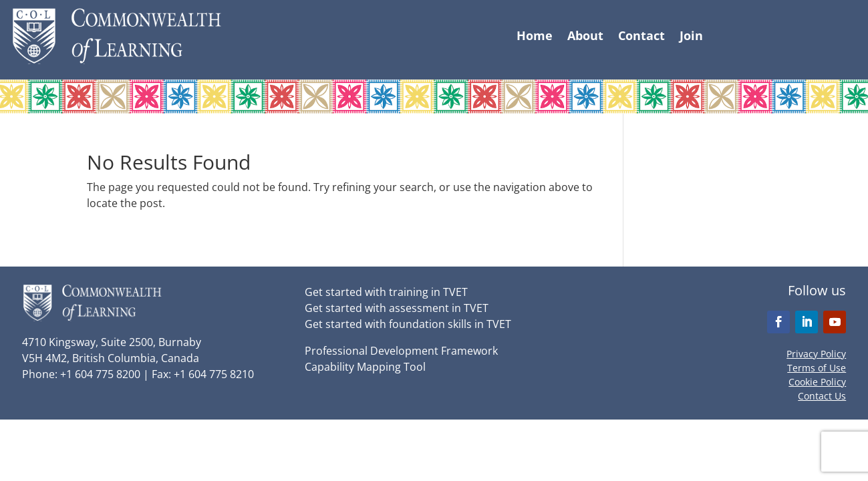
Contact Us (822, 396)
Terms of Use (817, 368)
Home (535, 37)
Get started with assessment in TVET (397, 308)
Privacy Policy (816, 354)
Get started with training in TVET (386, 292)
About (585, 37)
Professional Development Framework (401, 351)
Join (691, 37)
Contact (641, 37)
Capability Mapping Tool (365, 367)
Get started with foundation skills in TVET (408, 324)
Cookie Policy (817, 382)
